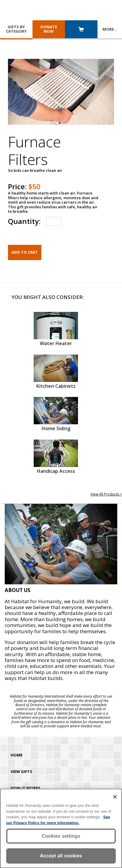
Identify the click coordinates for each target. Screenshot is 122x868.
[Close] (115, 798)
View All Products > (106, 494)
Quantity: (24, 221)
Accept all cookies (61, 857)
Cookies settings (61, 837)
